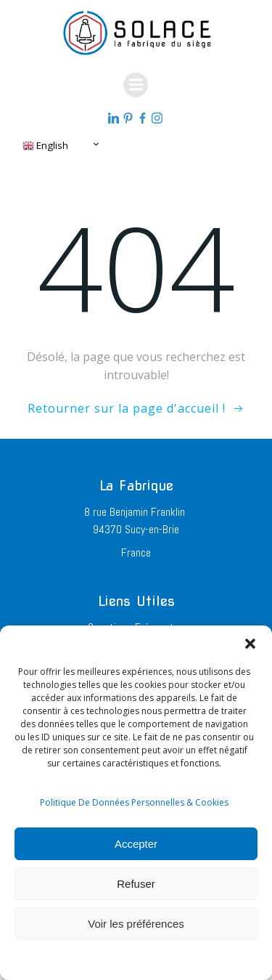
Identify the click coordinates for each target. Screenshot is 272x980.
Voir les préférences (136, 924)
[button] (250, 644)
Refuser (136, 884)
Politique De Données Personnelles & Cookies (134, 802)
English (45, 145)
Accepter (136, 844)
